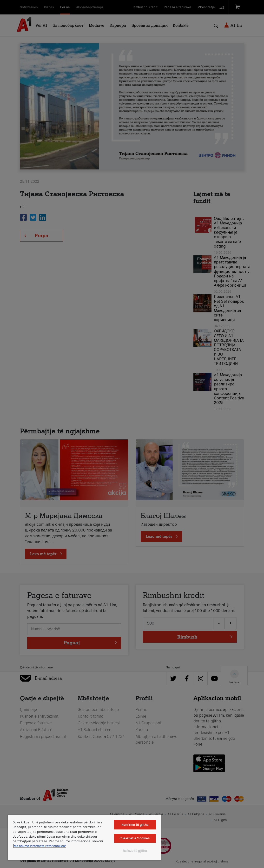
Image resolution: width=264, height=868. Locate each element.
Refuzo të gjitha (135, 851)
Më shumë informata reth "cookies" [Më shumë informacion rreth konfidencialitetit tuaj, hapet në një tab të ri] (40, 846)
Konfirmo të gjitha (135, 825)
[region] (84, 838)
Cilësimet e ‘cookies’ (135, 838)
